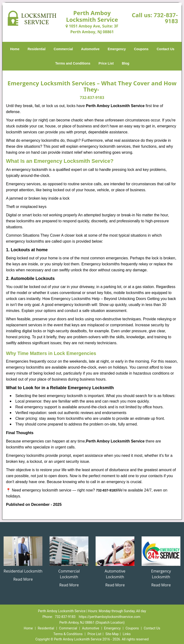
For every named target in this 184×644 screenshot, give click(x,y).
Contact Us (166, 49)
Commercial (63, 49)
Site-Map (112, 634)
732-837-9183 (166, 18)
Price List (106, 63)
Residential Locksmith (23, 571)
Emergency (117, 49)
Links (127, 634)
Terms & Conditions (68, 634)
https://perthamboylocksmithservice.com (110, 617)
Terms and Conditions (73, 63)
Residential (37, 49)
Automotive (90, 49)
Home (15, 49)
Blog (125, 63)
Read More (23, 579)
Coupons (141, 49)
